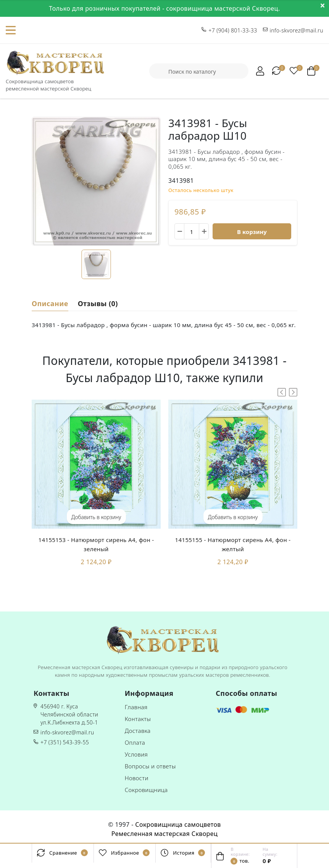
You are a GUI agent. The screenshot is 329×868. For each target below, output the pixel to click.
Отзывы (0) (98, 303)
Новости (137, 778)
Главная (136, 707)
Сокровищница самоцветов (178, 824)
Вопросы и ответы (150, 766)
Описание (50, 303)
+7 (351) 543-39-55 (65, 742)
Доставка (138, 731)
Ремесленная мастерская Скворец (164, 834)
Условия (136, 754)
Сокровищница (146, 790)
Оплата (135, 742)
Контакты (138, 719)
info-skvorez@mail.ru (67, 732)
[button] (293, 392)
